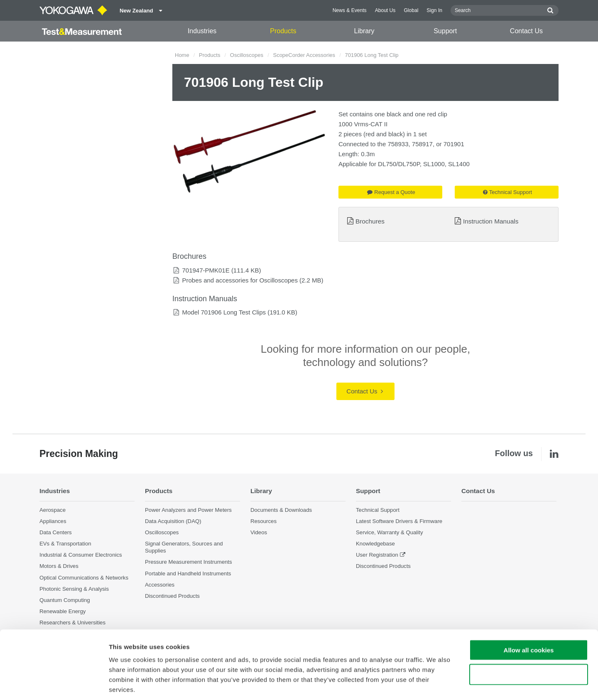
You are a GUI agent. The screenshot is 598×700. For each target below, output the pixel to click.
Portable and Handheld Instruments (188, 574)
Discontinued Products (383, 566)
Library (364, 31)
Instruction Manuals (491, 221)
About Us (385, 10)
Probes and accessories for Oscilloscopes (240, 280)
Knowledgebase (375, 544)
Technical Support (507, 192)
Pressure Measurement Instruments (189, 562)
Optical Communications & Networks (84, 578)
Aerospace (53, 510)
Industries (202, 31)
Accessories (160, 585)
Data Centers (56, 532)
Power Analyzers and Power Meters (188, 510)
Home (182, 55)
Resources (263, 521)
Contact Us (526, 31)
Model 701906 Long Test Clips (224, 312)
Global (411, 10)
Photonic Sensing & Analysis (74, 589)
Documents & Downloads (281, 510)
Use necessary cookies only (529, 635)
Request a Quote (391, 192)
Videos (259, 532)
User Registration (377, 555)
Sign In (434, 10)
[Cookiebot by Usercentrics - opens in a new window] (54, 684)
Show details (436, 684)
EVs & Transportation (65, 544)
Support (445, 31)
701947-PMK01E (206, 270)
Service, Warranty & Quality (389, 532)
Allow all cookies (529, 610)
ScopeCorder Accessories (304, 55)
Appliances (53, 521)
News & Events (350, 10)
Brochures (370, 221)
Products (283, 31)
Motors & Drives (59, 566)
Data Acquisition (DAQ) (173, 521)
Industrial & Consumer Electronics (81, 555)
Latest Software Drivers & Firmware (399, 521)
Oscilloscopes (247, 55)
